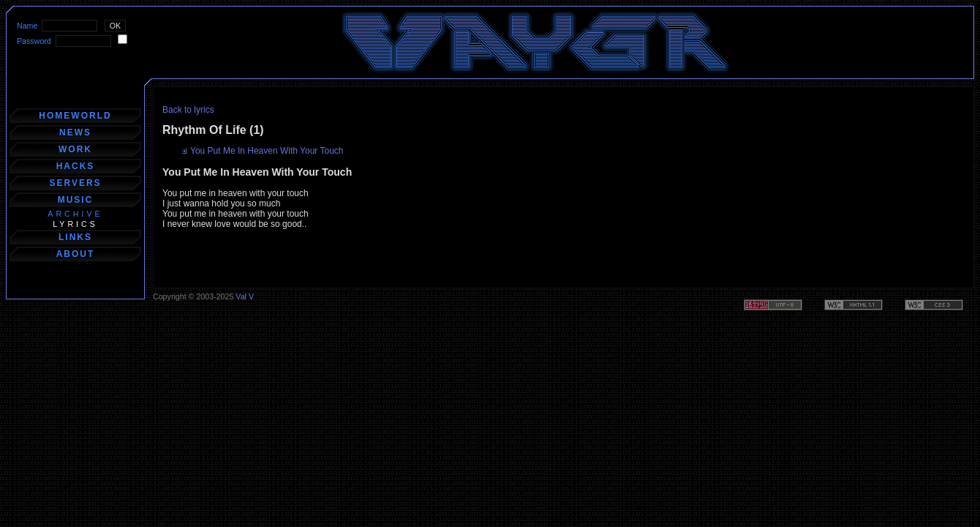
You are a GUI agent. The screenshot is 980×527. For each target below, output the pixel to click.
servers (75, 183)
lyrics (75, 224)
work (75, 149)
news (75, 132)
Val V (245, 296)
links (75, 237)
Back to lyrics (188, 110)
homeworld (75, 116)
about (76, 254)
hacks (76, 166)
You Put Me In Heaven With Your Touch (267, 151)
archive (75, 214)
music (76, 200)
